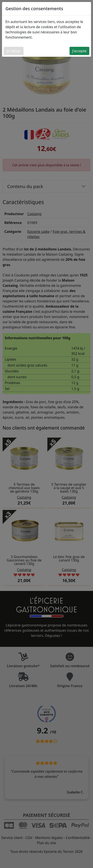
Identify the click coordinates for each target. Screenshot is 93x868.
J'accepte (79, 51)
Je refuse (14, 51)
